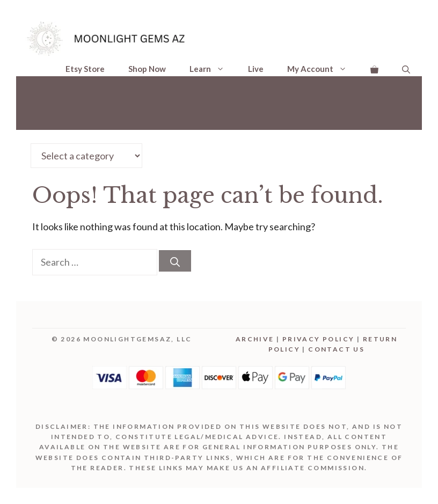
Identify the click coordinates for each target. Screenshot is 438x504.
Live (256, 69)
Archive (255, 339)
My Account (323, 69)
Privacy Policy (319, 339)
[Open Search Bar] (406, 69)
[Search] (175, 261)
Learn (213, 69)
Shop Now (147, 69)
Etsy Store (85, 69)
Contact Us (336, 349)
